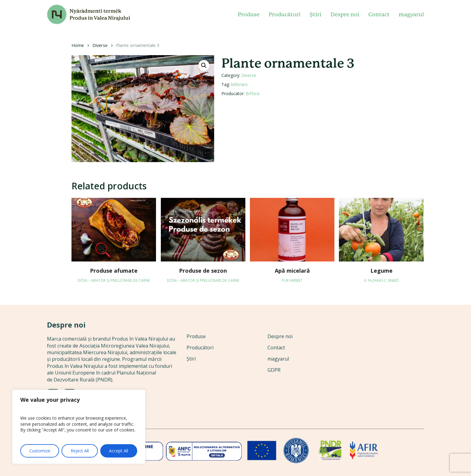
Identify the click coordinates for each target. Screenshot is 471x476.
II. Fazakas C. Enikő (381, 280)
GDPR (274, 370)
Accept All (119, 451)
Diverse (100, 45)
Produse (196, 336)
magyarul (278, 359)
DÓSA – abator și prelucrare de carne (114, 280)
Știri (191, 359)
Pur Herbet (292, 280)
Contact (276, 348)
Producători (200, 348)
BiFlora (253, 93)
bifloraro (239, 84)
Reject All (80, 451)
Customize (40, 451)
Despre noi (280, 336)
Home (78, 45)
